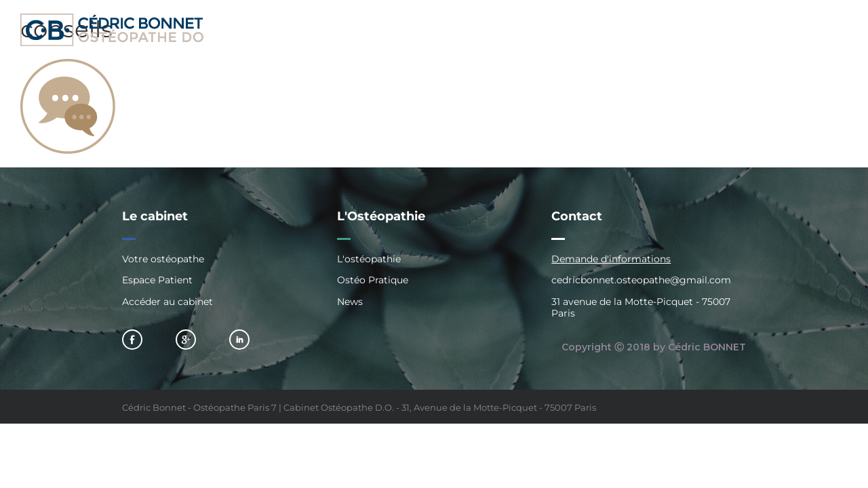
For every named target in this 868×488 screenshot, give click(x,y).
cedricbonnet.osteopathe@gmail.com (641, 280)
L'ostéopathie (369, 259)
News (350, 302)
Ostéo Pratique (373, 280)
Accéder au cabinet (167, 302)
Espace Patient (157, 280)
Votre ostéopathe (163, 259)
